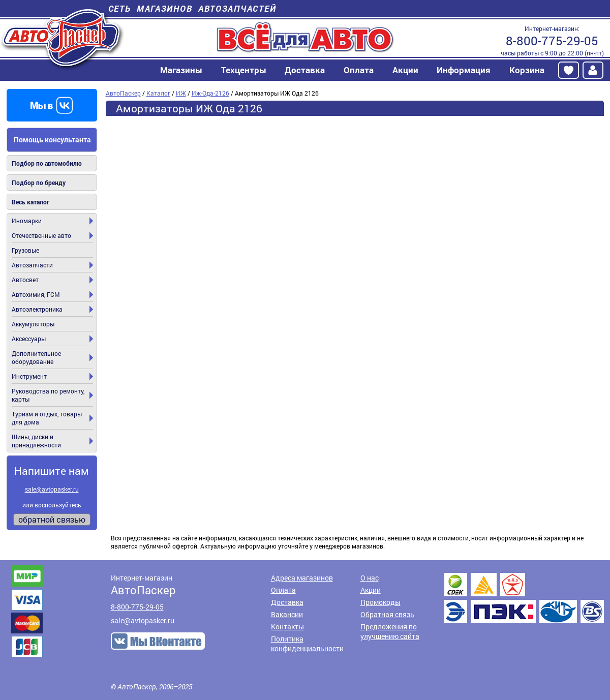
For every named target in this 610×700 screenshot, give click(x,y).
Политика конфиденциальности (307, 644)
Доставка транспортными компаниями (524, 598)
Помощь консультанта (52, 140)
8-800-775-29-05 (552, 41)
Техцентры (244, 70)
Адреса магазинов (302, 578)
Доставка (305, 70)
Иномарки (27, 221)
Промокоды (380, 602)
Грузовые (25, 250)
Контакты (287, 627)
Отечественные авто (41, 235)
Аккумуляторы (33, 324)
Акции (405, 70)
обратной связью (52, 519)
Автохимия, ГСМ (36, 294)
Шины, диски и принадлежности (36, 441)
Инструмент (29, 376)
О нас (370, 578)
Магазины (181, 70)
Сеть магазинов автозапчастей (192, 8)
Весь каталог (30, 202)
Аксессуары (29, 339)
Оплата (359, 70)
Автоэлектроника (37, 309)
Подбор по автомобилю (47, 163)
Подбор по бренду (39, 182)
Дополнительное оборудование (36, 357)
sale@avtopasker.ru (52, 489)
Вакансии (287, 614)
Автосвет (25, 280)
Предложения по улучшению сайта (390, 631)
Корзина (527, 70)
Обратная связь (387, 614)
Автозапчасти (32, 265)
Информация (464, 70)
